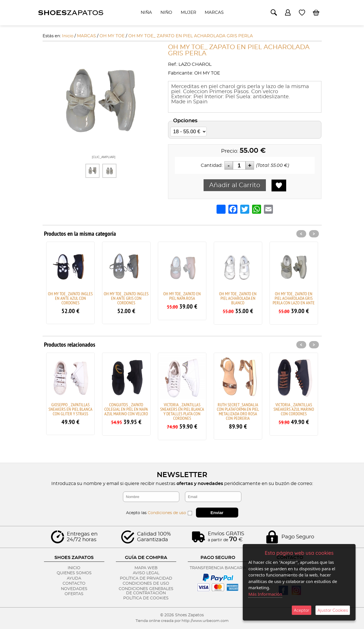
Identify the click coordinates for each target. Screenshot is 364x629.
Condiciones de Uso (146, 584)
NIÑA (146, 13)
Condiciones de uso (167, 513)
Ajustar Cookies (333, 610)
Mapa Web (146, 568)
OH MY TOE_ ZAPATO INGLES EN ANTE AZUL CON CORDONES (70, 298)
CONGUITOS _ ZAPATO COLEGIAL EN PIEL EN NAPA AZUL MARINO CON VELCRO (126, 409)
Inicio (74, 568)
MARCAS (214, 13)
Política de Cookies (146, 598)
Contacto (74, 584)
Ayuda (74, 578)
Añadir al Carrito (235, 185)
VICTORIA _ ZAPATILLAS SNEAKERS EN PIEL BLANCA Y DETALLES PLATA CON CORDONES (182, 411)
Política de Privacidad (146, 578)
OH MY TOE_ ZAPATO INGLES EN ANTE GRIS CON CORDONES (126, 298)
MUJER (188, 13)
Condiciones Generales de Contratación (146, 591)
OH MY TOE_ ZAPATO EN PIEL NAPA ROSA (182, 296)
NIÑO (166, 13)
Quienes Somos (74, 573)
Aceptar (302, 610)
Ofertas (74, 594)
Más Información (265, 594)
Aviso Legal (146, 573)
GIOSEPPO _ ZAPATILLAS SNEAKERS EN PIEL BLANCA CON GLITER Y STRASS (70, 409)
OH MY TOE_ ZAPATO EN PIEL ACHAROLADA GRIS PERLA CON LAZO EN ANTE (294, 298)
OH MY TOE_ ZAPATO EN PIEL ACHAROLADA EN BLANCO (238, 298)
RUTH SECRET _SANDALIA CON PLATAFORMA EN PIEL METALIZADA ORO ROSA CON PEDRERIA (238, 411)
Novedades (74, 589)
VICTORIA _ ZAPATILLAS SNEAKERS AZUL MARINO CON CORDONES (294, 409)
